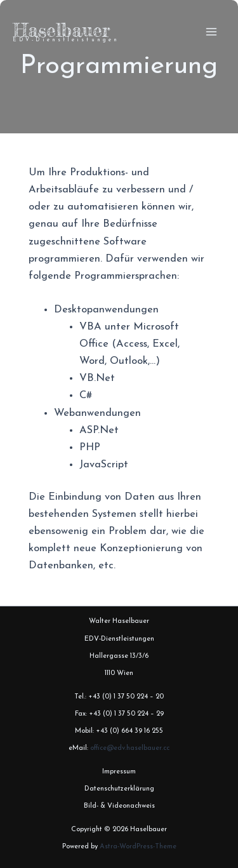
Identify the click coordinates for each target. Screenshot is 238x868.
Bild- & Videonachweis (119, 806)
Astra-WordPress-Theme (138, 847)
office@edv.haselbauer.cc (130, 748)
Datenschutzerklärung (119, 789)
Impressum (119, 772)
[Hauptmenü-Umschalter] (211, 32)
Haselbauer (61, 30)
